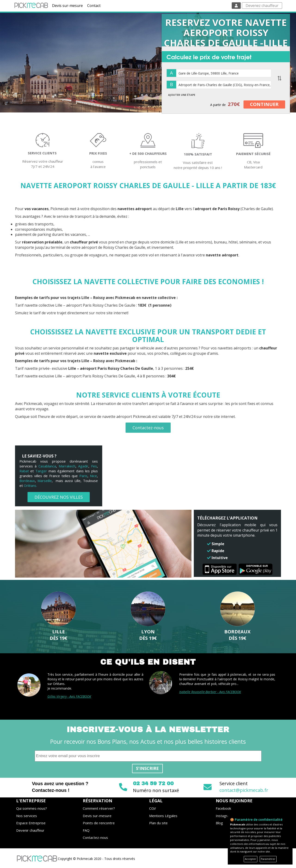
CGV (153, 808)
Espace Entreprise (31, 823)
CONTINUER (264, 104)
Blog (219, 823)
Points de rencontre (99, 823)
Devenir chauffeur (30, 830)
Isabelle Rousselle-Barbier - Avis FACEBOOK (210, 692)
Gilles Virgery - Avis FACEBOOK (69, 696)
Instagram (224, 816)
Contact (94, 6)
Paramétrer (268, 859)
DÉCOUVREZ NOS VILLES (59, 497)
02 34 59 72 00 (153, 784)
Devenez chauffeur (262, 6)
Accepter (251, 859)
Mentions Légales (163, 816)
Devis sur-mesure (67, 6)
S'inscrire (147, 768)
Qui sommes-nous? (32, 808)
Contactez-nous (148, 428)
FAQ (86, 830)
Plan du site (158, 823)
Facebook (223, 808)
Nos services (27, 816)
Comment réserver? (99, 808)
